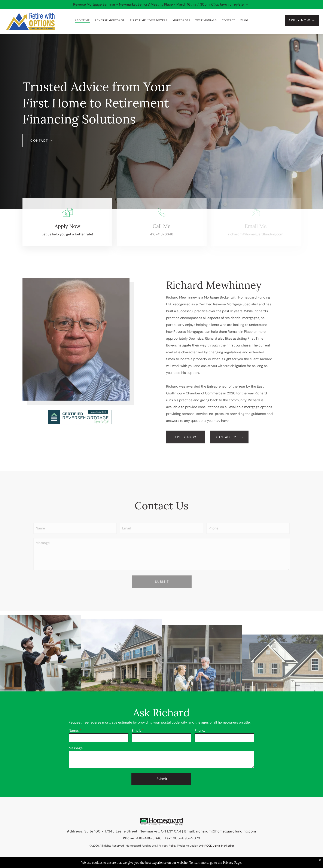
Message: (76, 748)
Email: (136, 731)
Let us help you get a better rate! (67, 234)
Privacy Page (232, 863)
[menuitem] (82, 20)
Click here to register (228, 4)
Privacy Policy (167, 846)
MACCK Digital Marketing (218, 846)
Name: (74, 731)
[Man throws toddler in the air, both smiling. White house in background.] (40, 690)
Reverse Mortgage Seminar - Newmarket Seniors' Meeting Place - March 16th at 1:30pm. (142, 4)
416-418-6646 (162, 234)
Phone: (200, 731)
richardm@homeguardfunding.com (226, 831)
